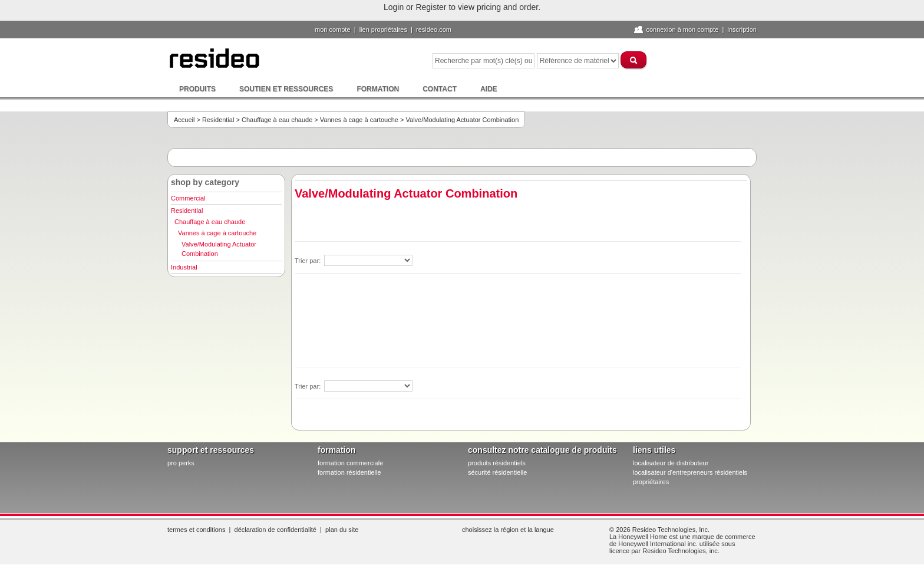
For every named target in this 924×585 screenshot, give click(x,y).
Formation (378, 89)
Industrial (184, 267)
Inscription (742, 29)
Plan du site (342, 530)
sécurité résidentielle (497, 472)
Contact (440, 89)
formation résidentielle (349, 472)
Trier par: (308, 261)
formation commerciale (350, 463)
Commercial (188, 198)
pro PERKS (181, 463)
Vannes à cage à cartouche (359, 120)
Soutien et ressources (286, 89)
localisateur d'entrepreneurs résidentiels (690, 472)
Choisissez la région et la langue (508, 530)
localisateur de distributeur (671, 463)
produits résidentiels (497, 463)
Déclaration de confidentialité (275, 530)
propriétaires (651, 482)
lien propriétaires (383, 29)
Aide (489, 89)
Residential (218, 120)
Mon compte (333, 29)
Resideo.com (434, 29)
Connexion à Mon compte (682, 29)
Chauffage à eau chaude (277, 120)
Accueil (184, 120)
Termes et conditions (196, 530)
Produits (197, 89)
